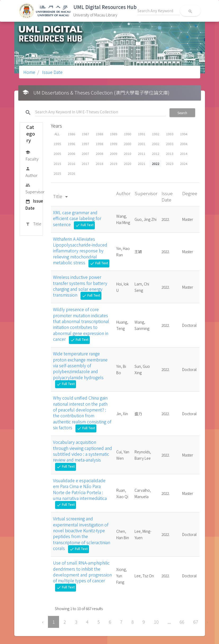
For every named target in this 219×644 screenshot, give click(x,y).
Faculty (32, 155)
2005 (57, 153)
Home (29, 72)
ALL (57, 134)
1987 (86, 134)
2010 (128, 153)
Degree (190, 193)
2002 (156, 144)
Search (182, 113)
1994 (184, 134)
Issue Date (52, 72)
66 (182, 622)
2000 (128, 144)
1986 (71, 134)
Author (31, 172)
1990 (128, 134)
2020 (128, 164)
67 (196, 622)
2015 (57, 164)
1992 (156, 134)
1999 (114, 144)
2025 (57, 173)
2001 (142, 144)
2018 (100, 164)
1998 (100, 144)
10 (156, 622)
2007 (86, 153)
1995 (57, 144)
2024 (184, 164)
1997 (86, 144)
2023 (170, 164)
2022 (156, 164)
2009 (114, 153)
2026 (71, 173)
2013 (170, 153)
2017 (86, 164)
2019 (114, 164)
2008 (100, 153)
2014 (184, 153)
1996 (71, 144)
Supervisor (35, 188)
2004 (184, 144)
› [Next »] (207, 622)
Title (33, 224)
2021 (142, 164)
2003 (170, 144)
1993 (170, 134)
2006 (71, 153)
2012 (156, 153)
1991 (142, 134)
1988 (100, 134)
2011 (142, 153)
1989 (114, 134)
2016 (71, 164)
